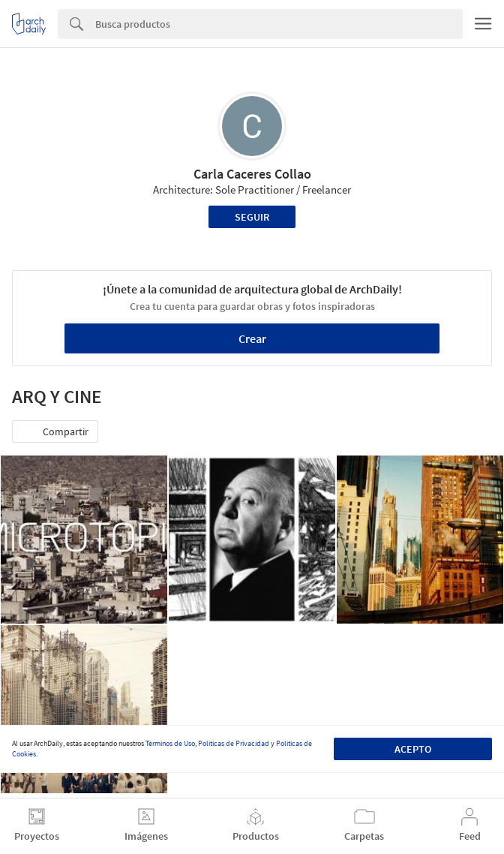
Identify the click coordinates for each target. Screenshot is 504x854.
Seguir (252, 217)
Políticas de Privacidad (234, 743)
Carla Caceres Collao (252, 174)
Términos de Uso (170, 743)
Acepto (413, 749)
